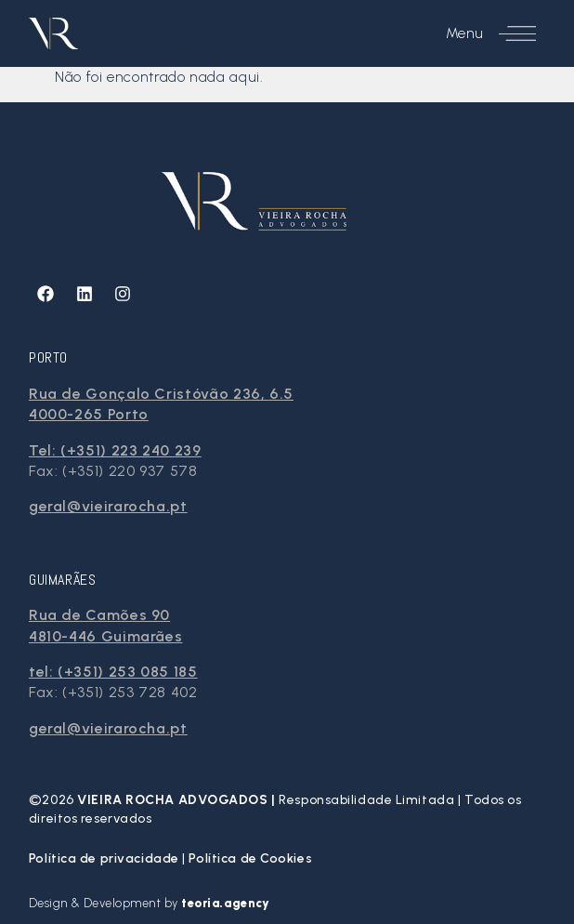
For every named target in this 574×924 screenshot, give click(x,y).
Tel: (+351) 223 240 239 (115, 450)
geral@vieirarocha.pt (108, 506)
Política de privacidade (105, 858)
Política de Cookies (250, 858)
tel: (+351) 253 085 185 (113, 672)
